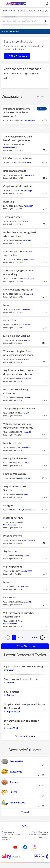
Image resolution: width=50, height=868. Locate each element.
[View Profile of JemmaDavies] (29, 260)
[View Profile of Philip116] (26, 413)
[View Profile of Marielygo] (27, 447)
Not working (10, 320)
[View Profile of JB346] (26, 359)
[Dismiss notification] (47, 11)
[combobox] (23, 21)
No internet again (13, 443)
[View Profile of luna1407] (27, 378)
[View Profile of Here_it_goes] (29, 279)
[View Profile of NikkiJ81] (27, 340)
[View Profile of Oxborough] (28, 191)
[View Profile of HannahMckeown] (10, 624)
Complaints (7, 837)
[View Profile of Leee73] (11, 683)
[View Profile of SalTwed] (27, 163)
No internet (10, 598)
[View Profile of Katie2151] (27, 398)
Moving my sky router (15, 458)
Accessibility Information (38, 834)
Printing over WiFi (13, 536)
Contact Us (44, 837)
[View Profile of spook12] (27, 556)
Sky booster (10, 551)
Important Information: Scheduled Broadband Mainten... (17, 112)
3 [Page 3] (23, 637)
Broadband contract (15, 171)
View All (25, 812)
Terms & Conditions (40, 832)
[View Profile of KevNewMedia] (29, 120)
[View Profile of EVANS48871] (28, 206)
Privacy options (8, 832)
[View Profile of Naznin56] (27, 432)
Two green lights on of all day (19, 409)
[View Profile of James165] (27, 602)
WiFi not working (13, 567)
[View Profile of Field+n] (26, 463)
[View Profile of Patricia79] (28, 325)
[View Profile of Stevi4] (25, 221)
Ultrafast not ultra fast (16, 158)
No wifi (7, 305)
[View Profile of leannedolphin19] (10, 147)
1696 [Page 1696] (34, 637)
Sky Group (6, 840)
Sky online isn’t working (17, 336)
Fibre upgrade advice (15, 474)
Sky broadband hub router (18, 290)
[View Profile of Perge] (26, 494)
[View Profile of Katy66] (26, 587)
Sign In (47, 4)
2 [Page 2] (18, 637)
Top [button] (26, 826)
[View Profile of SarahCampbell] (29, 510)
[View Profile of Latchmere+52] (29, 540)
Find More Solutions (25, 736)
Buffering (9, 202)
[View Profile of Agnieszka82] (13, 712)
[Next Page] (42, 638)
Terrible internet (12, 217)
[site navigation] (3, 4)
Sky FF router (12, 692)
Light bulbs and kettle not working (23, 666)
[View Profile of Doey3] (10, 670)
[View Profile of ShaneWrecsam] (10, 525)
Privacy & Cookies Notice (12, 834)
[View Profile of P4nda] (10, 695)
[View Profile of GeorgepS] (28, 478)
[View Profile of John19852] (28, 571)
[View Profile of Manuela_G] (28, 309)
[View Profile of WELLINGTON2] (30, 175)
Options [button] (40, 97)
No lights (8, 506)
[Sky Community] (16, 4)
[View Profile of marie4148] (27, 240)
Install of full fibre (13, 518)
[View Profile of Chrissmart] (28, 294)
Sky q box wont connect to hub (22, 679)
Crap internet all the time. (18, 186)
